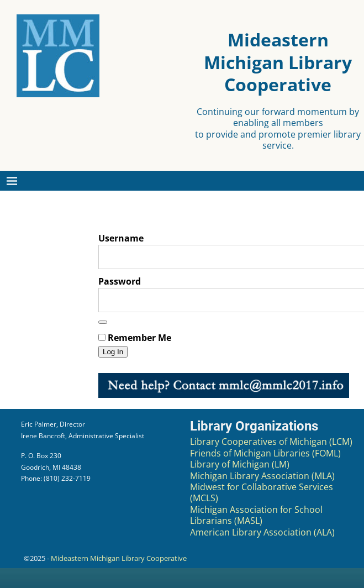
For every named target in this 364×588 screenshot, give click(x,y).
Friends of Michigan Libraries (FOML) (265, 453)
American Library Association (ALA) (262, 532)
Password (120, 281)
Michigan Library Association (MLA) (262, 476)
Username (121, 238)
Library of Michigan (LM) (240, 464)
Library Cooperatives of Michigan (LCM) (271, 442)
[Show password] (103, 322)
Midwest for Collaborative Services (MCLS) (262, 492)
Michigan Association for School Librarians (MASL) (256, 515)
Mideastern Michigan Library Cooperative (119, 558)
